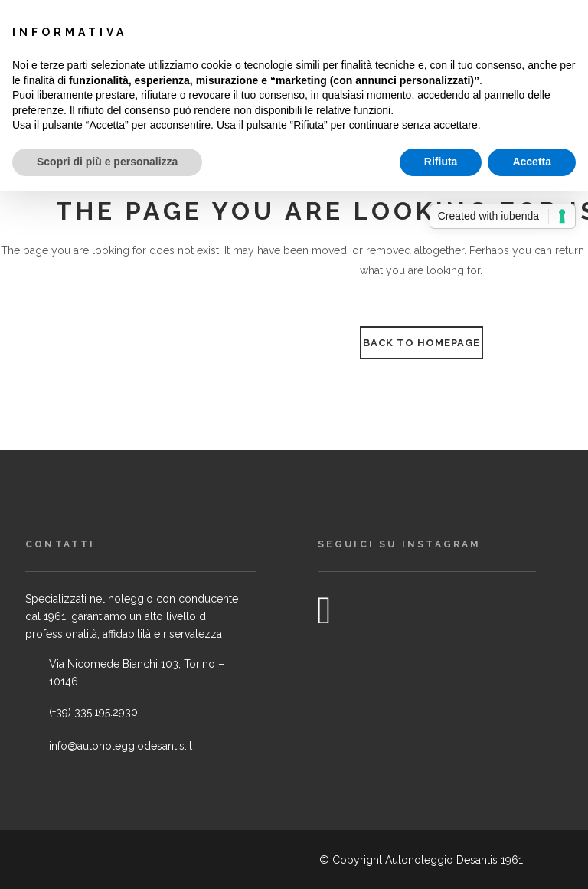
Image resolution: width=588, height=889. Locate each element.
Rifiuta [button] (441, 162)
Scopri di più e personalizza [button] (107, 162)
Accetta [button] (532, 162)
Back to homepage (421, 343)
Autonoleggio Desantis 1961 (454, 860)
